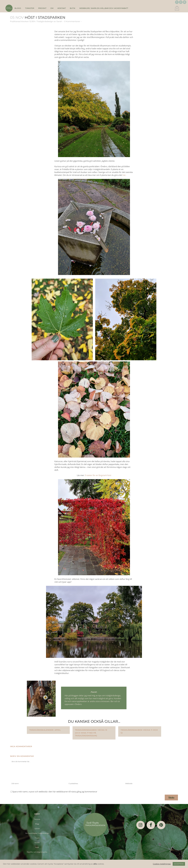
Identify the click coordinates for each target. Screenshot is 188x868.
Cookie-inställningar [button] (162, 864)
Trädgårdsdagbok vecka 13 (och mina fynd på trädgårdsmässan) (91, 733)
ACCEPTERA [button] (179, 864)
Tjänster (37, 829)
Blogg (37, 824)
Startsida (37, 819)
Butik (37, 847)
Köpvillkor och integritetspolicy (37, 852)
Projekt (37, 838)
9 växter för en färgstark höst (98, 475)
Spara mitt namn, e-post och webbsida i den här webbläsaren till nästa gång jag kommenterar (55, 792)
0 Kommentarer (72, 21)
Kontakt (37, 843)
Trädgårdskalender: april (45, 730)
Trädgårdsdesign (45, 21)
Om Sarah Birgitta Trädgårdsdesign (37, 833)
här (124, 175)
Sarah (59, 21)
